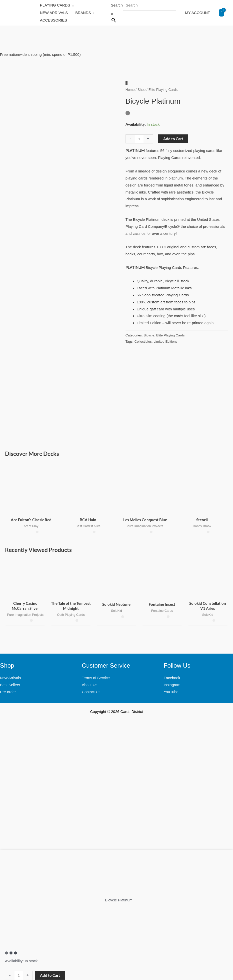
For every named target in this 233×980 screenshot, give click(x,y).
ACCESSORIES (53, 20)
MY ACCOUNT (197, 13)
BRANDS (83, 13)
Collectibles (143, 342)
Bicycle (149, 335)
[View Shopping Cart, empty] (221, 13)
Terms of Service (96, 678)
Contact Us (91, 692)
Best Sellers (10, 685)
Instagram (172, 685)
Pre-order (8, 692)
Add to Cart (173, 139)
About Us (89, 685)
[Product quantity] (139, 139)
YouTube (171, 692)
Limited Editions (165, 342)
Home (130, 90)
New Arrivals (10, 678)
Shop (141, 90)
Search (117, 5)
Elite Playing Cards (170, 335)
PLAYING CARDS (55, 5)
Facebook (172, 678)
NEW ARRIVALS (54, 13)
